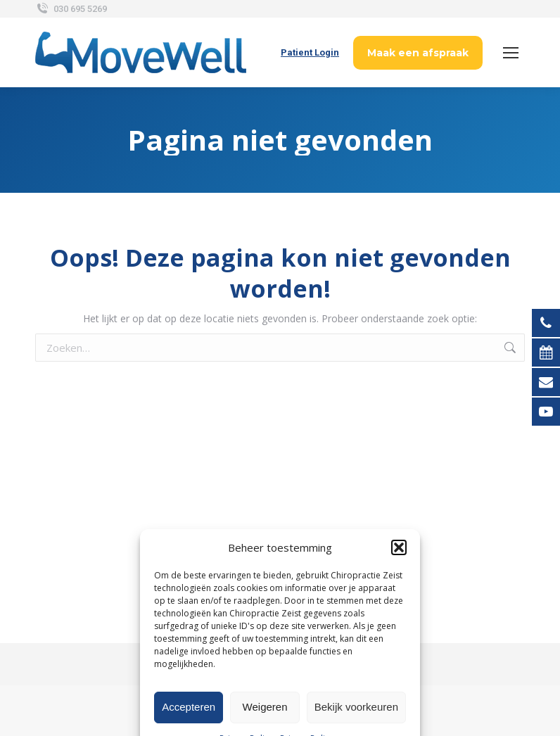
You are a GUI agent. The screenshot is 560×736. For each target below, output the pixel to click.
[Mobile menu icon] (511, 53)
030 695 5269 (71, 9)
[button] (399, 611)
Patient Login (310, 52)
